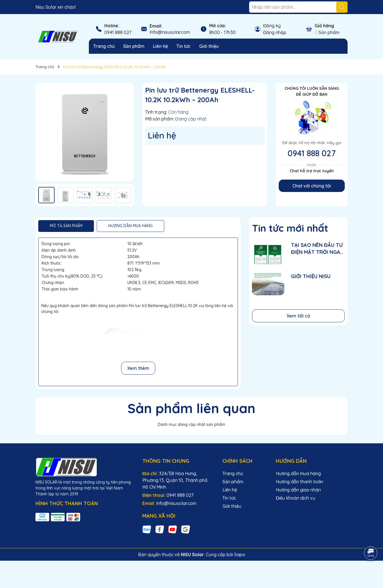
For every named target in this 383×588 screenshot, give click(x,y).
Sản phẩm (134, 46)
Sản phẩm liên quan (191, 408)
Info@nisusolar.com (170, 32)
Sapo (240, 555)
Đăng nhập (275, 32)
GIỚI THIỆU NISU (311, 276)
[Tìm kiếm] (342, 7)
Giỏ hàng (324, 26)
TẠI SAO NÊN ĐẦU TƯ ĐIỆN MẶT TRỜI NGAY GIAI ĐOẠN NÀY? (317, 249)
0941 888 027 (118, 32)
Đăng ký (272, 26)
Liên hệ (160, 46)
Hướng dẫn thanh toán (299, 482)
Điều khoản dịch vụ (296, 498)
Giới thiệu (209, 46)
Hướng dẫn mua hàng (298, 473)
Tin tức (183, 46)
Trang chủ (104, 46)
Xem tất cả (298, 316)
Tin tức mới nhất (290, 228)
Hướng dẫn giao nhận (298, 490)
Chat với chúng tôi (312, 186)
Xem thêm (138, 368)
